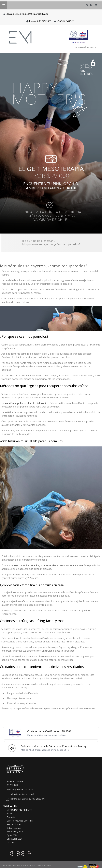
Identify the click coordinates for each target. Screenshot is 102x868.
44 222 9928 (13, 785)
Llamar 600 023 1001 (40, 21)
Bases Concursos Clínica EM (20, 821)
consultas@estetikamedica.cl (20, 794)
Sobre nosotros (14, 828)
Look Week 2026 (15, 839)
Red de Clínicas (14, 824)
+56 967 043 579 (65, 21)
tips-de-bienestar (42, 241)
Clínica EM (12, 843)
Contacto (11, 817)
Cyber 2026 (12, 835)
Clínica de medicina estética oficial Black (27, 14)
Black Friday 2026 (15, 832)
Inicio (25, 241)
